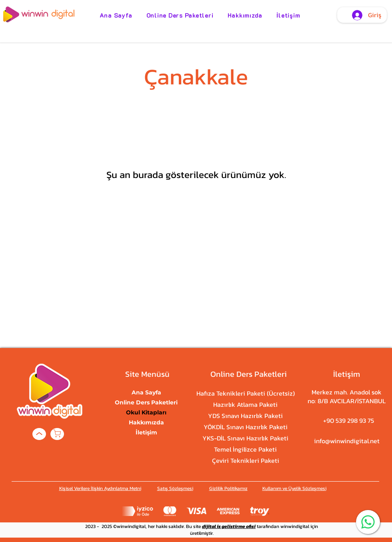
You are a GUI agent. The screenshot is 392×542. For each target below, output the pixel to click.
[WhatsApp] (368, 522)
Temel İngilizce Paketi (245, 449)
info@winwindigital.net (347, 441)
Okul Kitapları (146, 412)
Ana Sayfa (146, 392)
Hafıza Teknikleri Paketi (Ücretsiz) (245, 393)
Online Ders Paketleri (146, 402)
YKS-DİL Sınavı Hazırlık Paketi (245, 438)
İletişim (146, 432)
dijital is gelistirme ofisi (229, 526)
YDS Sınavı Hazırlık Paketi (245, 416)
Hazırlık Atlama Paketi (245, 404)
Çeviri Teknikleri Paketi (245, 460)
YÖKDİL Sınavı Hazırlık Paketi (245, 427)
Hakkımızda (146, 422)
